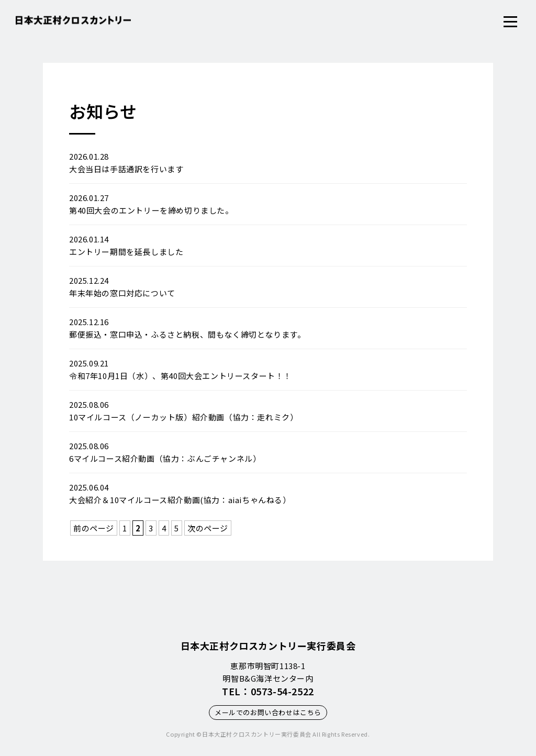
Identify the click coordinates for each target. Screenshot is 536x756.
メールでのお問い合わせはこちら (268, 712)
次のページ (208, 528)
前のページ (94, 528)
